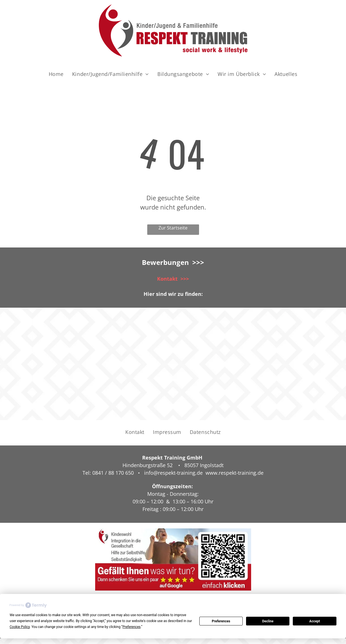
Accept (315, 621)
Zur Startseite (173, 228)
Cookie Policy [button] (20, 627)
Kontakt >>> (173, 279)
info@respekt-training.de (173, 473)
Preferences (221, 621)
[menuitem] (56, 74)
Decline (268, 621)
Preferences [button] (131, 627)
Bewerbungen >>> (173, 262)
